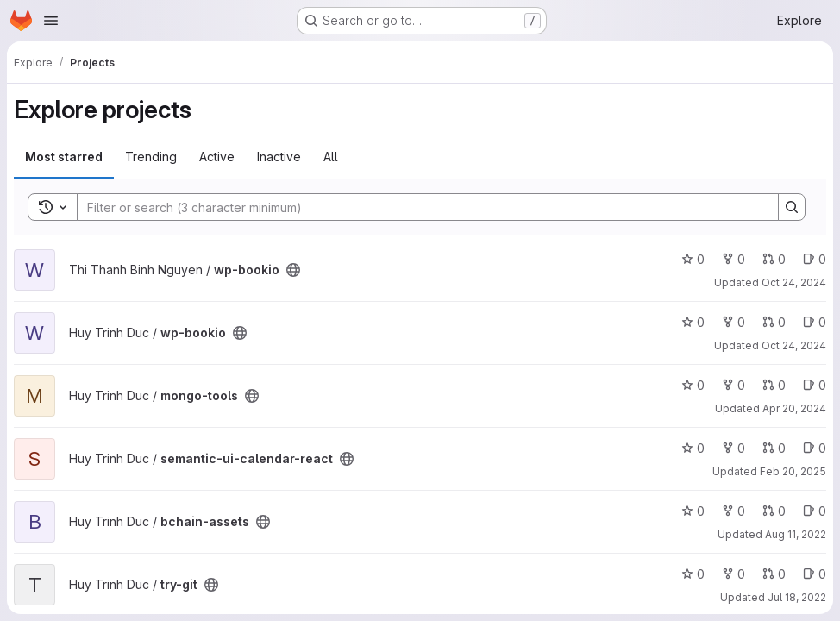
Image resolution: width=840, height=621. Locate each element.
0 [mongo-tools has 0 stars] (693, 385)
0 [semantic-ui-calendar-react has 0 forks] (733, 448)
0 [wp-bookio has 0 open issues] (815, 259)
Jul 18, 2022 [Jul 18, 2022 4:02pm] (797, 597)
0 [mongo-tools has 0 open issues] (815, 385)
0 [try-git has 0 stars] (693, 574)
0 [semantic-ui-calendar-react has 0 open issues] (815, 448)
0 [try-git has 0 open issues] (815, 574)
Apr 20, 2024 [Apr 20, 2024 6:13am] (794, 408)
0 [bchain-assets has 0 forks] (733, 511)
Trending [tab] (151, 157)
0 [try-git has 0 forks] (733, 574)
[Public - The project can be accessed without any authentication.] (293, 270)
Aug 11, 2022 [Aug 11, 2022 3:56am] (796, 534)
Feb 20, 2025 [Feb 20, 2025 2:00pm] (793, 471)
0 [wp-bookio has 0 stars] (693, 259)
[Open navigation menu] (51, 21)
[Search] (419, 207)
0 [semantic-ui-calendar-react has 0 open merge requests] (774, 448)
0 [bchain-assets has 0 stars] (693, 511)
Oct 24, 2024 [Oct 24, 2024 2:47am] (794, 345)
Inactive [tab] (279, 157)
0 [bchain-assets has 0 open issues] (815, 511)
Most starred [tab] (64, 157)
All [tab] (331, 157)
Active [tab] (217, 157)
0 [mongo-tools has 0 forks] (733, 385)
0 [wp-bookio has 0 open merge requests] (774, 259)
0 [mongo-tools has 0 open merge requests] (774, 385)
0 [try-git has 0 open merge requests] (774, 574)
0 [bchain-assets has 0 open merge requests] (774, 511)
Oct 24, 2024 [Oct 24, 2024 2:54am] (794, 282)
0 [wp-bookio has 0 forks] (733, 259)
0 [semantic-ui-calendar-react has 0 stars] (693, 448)
